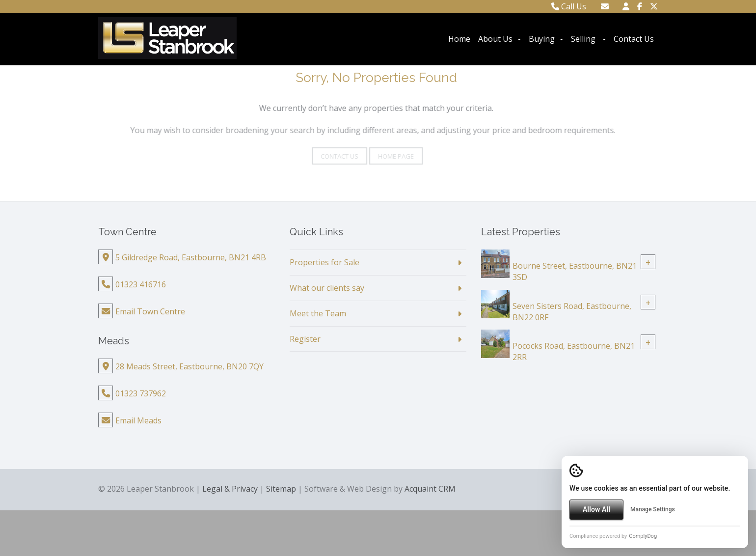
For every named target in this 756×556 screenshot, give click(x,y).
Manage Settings (653, 509)
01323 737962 (141, 393)
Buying (546, 39)
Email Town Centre (150, 311)
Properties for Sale (324, 262)
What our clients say (327, 288)
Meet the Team (318, 313)
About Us (499, 39)
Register (305, 339)
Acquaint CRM (430, 489)
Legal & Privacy (230, 489)
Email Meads (138, 420)
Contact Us (634, 39)
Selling (588, 39)
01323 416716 (141, 284)
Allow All (596, 509)
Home (459, 39)
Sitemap (281, 489)
